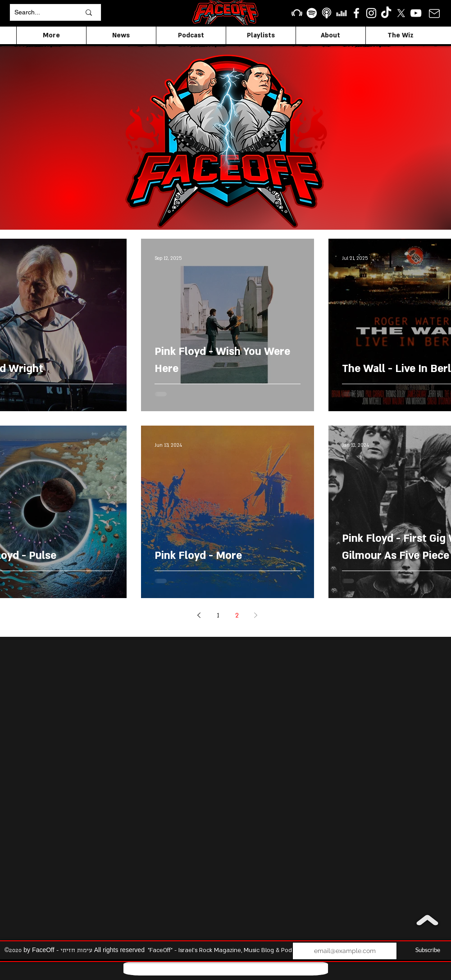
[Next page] (256, 615)
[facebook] (356, 13)
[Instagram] (371, 13)
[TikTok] (386, 13)
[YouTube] (416, 13)
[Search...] (41, 12)
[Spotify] (312, 13)
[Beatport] (297, 13)
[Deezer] (342, 13)
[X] (401, 13)
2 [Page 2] (237, 615)
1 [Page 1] (218, 615)
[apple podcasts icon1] (327, 13)
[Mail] (435, 13)
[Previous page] (199, 615)
